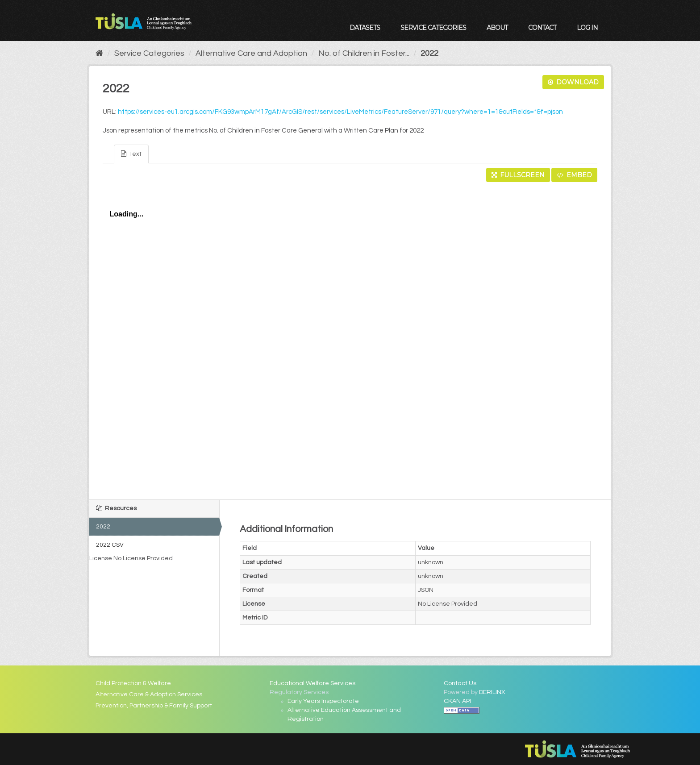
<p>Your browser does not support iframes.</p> (350, 338)
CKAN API (457, 701)
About (497, 28)
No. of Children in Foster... (364, 53)
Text (131, 154)
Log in (587, 28)
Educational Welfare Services (312, 683)
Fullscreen (518, 175)
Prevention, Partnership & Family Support (154, 706)
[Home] (99, 53)
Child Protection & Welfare (133, 683)
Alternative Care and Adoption (251, 53)
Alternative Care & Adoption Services (149, 694)
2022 (429, 53)
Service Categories (433, 28)
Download (573, 82)
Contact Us (460, 683)
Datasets (365, 28)
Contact (542, 28)
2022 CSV (110, 545)
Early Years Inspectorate (323, 701)
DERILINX (492, 692)
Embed (574, 175)
